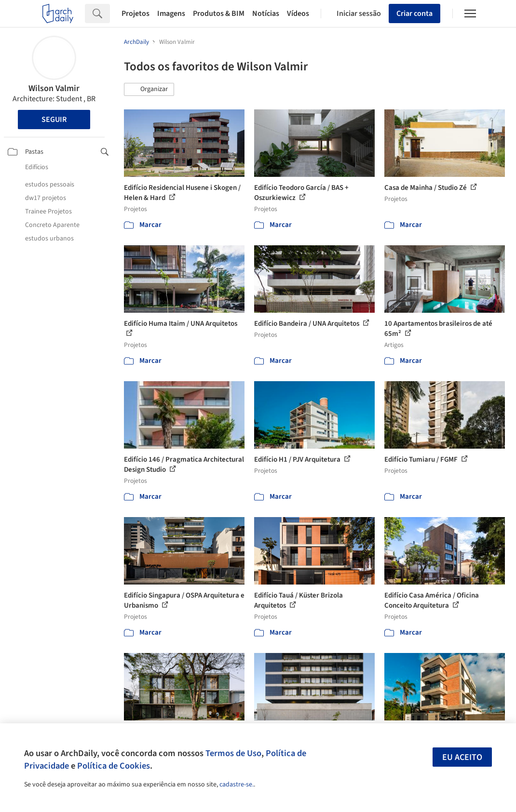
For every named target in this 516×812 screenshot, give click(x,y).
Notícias (266, 13)
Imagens (171, 13)
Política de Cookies (114, 766)
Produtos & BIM (219, 13)
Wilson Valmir (54, 88)
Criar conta (414, 13)
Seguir (54, 120)
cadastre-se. (237, 785)
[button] (149, 90)
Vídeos (298, 13)
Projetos (136, 13)
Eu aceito (462, 757)
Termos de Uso (233, 753)
